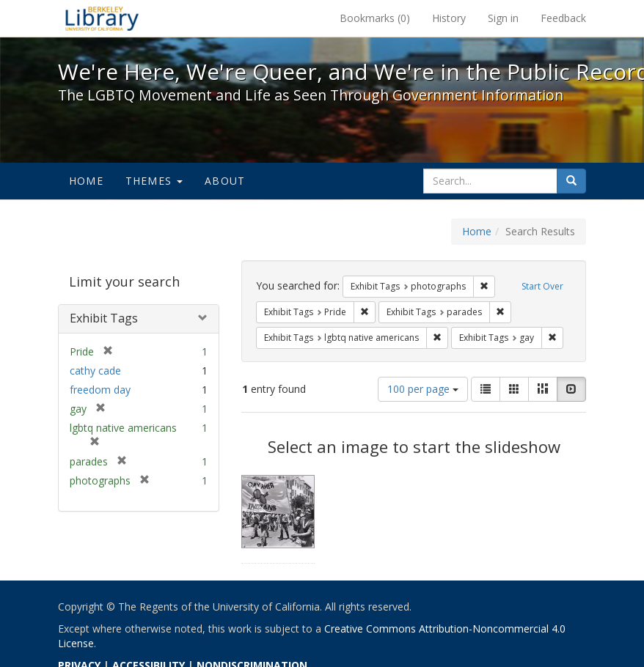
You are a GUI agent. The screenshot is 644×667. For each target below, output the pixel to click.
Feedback (563, 18)
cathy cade (95, 371)
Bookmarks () (375, 18)
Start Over (542, 286)
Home (86, 181)
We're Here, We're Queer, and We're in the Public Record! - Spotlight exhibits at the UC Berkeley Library (102, 18)
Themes (154, 181)
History (449, 18)
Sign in (503, 18)
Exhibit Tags (104, 318)
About (225, 181)
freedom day (100, 390)
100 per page (423, 389)
